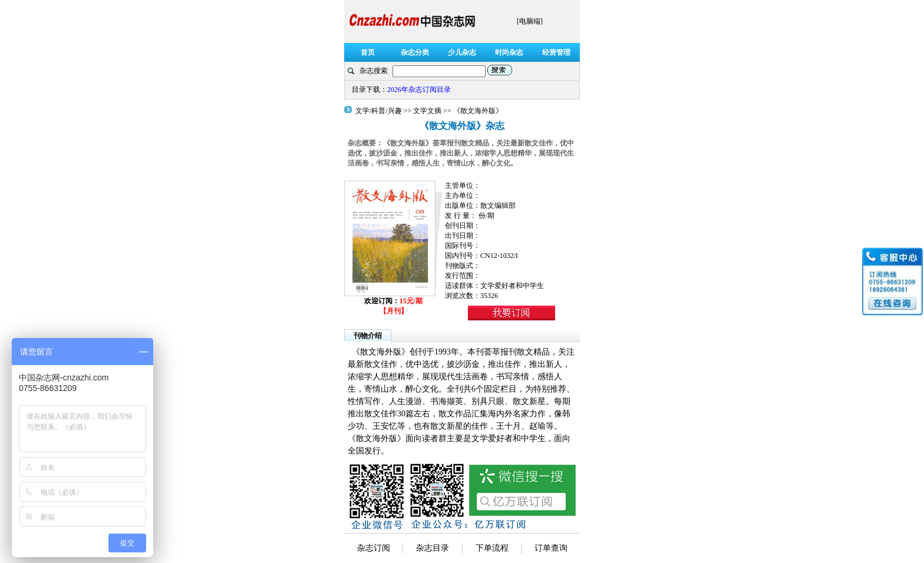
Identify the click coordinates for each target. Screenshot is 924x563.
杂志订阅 (374, 548)
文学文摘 (427, 111)
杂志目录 (433, 548)
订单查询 (551, 548)
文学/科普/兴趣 (379, 111)
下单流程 (492, 548)
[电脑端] (530, 21)
